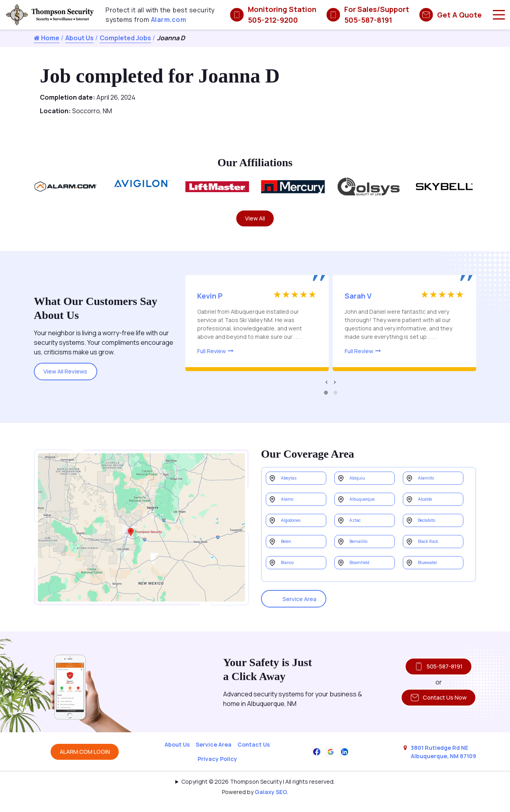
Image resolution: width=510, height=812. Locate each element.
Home (47, 38)
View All (255, 220)
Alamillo (429, 484)
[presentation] (327, 385)
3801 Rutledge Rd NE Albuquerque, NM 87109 (443, 761)
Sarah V (358, 299)
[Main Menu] (499, 15)
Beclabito (432, 534)
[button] (326, 396)
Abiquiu (360, 484)
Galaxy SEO (271, 802)
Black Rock (433, 559)
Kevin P (210, 299)
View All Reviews (71, 375)
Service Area (299, 604)
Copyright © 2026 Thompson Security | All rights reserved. (258, 791)
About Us (79, 38)
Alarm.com (169, 20)
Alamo (290, 509)
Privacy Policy (217, 769)
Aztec (359, 534)
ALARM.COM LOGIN (85, 762)
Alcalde (429, 509)
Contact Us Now (433, 708)
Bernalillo (363, 559)
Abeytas (293, 484)
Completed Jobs (125, 38)
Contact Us (254, 754)
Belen (290, 559)
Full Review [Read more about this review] (212, 355)
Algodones (297, 534)
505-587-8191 (433, 673)
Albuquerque (368, 509)
